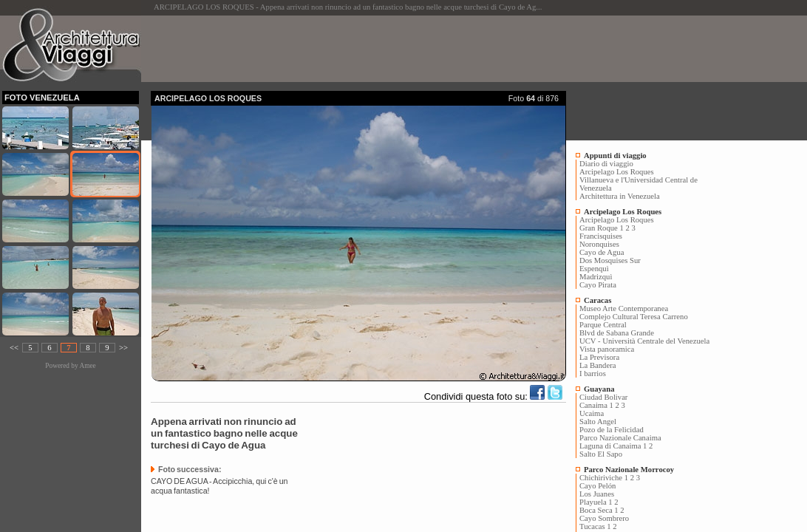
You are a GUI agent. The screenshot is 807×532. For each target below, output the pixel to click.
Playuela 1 (596, 502)
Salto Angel (598, 422)
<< (14, 348)
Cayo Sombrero (604, 518)
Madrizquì (596, 277)
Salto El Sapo (601, 454)
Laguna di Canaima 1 (613, 446)
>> (123, 348)
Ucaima (592, 413)
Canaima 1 (596, 405)
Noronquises (599, 244)
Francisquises (601, 236)
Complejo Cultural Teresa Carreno (634, 317)
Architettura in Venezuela (620, 196)
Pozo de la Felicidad (612, 430)
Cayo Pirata (598, 285)
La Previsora (599, 357)
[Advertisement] (420, 49)
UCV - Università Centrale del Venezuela (644, 341)
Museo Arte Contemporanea (624, 308)
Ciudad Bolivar (603, 397)
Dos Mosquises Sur (610, 260)
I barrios (593, 374)
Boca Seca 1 (599, 510)
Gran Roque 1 (602, 228)
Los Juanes (597, 494)
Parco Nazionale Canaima (620, 438)
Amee (87, 366)
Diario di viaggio (606, 164)
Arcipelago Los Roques (617, 172)
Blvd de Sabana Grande (617, 333)
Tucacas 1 (595, 526)
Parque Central (603, 325)
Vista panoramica (607, 349)
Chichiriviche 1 (604, 478)
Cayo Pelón (597, 486)
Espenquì (594, 269)
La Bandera (597, 365)
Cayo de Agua (602, 252)
